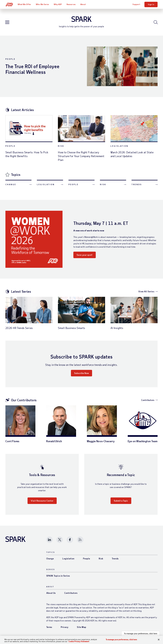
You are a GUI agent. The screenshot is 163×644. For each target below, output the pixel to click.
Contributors (148, 401)
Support (136, 4)
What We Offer (24, 4)
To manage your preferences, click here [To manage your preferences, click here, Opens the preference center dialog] (121, 640)
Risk (61, 147)
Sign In (151, 4)
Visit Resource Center (42, 502)
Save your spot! (85, 256)
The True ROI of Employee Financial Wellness (33, 70)
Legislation (119, 147)
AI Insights (117, 329)
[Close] (159, 640)
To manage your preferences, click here (141, 635)
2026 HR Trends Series (19, 329)
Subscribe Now (81, 374)
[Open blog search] (155, 23)
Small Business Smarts (71, 329)
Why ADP (58, 4)
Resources (71, 4)
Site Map (81, 628)
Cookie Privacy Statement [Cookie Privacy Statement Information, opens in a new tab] (79, 641)
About (83, 4)
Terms (49, 628)
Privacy (65, 628)
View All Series (146, 293)
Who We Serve (42, 4)
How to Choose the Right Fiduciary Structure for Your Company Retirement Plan (81, 157)
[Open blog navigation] (8, 23)
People (10, 60)
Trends (137, 186)
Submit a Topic (121, 502)
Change (11, 186)
